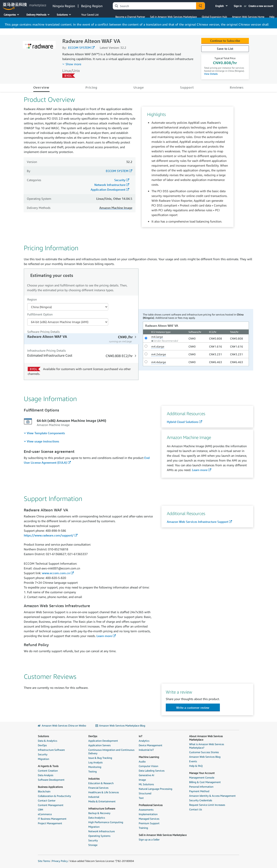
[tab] (82, 339)
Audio (142, 762)
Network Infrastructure (110, 185)
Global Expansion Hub (214, 17)
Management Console (202, 778)
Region (32, 299)
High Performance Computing (106, 822)
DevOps (42, 745)
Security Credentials (201, 800)
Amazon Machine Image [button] (116, 208)
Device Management (151, 745)
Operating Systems (99, 836)
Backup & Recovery (99, 813)
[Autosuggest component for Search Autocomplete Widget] (200, 6)
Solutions (43, 736)
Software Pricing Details (43, 332)
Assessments (146, 810)
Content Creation (48, 771)
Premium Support (149, 823)
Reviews (237, 87)
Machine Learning (149, 757)
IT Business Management (52, 819)
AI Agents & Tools (48, 766)
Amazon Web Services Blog (205, 757)
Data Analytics (97, 818)
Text (141, 798)
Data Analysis (46, 775)
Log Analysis (95, 762)
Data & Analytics (48, 741)
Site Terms (44, 861)
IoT (141, 736)
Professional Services (151, 805)
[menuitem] (44, 433)
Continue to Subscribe (225, 41)
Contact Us (196, 809)
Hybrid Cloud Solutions (183, 422)
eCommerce (45, 814)
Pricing (92, 87)
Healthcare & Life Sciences (104, 792)
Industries (94, 779)
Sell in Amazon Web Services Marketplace (173, 17)
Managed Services (149, 819)
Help (272, 17)
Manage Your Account (202, 773)
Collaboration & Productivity (54, 796)
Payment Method (199, 791)
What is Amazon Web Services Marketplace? (207, 746)
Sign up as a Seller (149, 840)
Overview (41, 87)
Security (120, 180)
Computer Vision (148, 766)
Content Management (51, 805)
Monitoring (95, 767)
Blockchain (44, 791)
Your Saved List (90, 15)
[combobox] (155, 6)
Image (142, 780)
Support (187, 87)
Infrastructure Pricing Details (47, 350)
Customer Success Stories (204, 752)
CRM (40, 810)
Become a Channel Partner (130, 17)
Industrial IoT (146, 750)
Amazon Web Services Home (248, 17)
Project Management (50, 823)
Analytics (144, 741)
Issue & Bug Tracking (100, 758)
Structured (145, 793)
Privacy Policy (60, 861)
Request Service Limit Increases (207, 805)
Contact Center (47, 801)
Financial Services (98, 788)
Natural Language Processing (155, 789)
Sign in (238, 6)
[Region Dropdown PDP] (68, 307)
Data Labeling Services (152, 771)
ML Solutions (146, 784)
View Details (211, 74)
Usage (139, 87)
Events (193, 761)
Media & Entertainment (102, 801)
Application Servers (99, 745)
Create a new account (261, 6)
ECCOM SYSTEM (79, 48)
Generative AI (146, 775)
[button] (222, 6)
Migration (43, 759)
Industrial (94, 797)
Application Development (108, 189)
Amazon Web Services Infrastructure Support (197, 522)
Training (143, 828)
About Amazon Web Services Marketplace (206, 738)
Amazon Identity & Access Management (212, 796)
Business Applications (50, 787)
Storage (93, 845)
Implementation (148, 814)
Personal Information (201, 787)
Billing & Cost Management (205, 782)
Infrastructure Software (51, 750)
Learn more (200, 470)
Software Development (51, 780)
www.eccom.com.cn (56, 573)
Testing (93, 771)
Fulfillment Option (40, 314)
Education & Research (101, 783)
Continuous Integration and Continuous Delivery (111, 752)
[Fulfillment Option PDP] (68, 322)
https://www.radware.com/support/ (49, 535)
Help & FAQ (196, 766)
